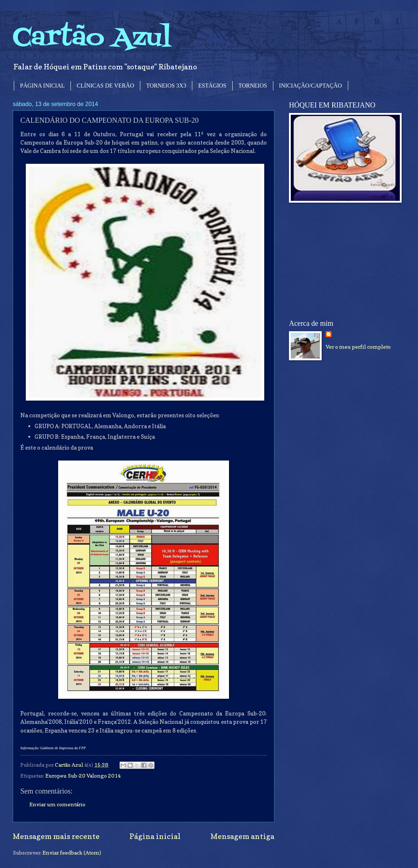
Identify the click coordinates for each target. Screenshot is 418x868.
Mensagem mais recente (56, 836)
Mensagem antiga (242, 836)
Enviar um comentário (57, 804)
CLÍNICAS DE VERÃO (105, 86)
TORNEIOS (253, 86)
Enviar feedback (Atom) (72, 853)
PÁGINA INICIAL (42, 86)
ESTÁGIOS (212, 86)
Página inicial (155, 836)
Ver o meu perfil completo (358, 347)
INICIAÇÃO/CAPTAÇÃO (311, 86)
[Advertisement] (343, 261)
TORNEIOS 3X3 (166, 86)
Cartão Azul (92, 38)
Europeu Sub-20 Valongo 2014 (83, 776)
